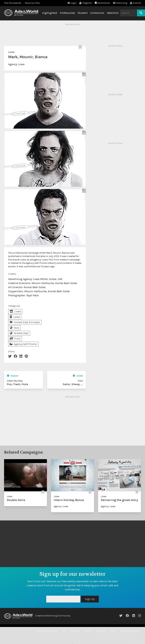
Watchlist (113, 13)
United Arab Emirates (25, 322)
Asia (14, 328)
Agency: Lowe (61, 506)
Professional (67, 13)
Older (78, 376)
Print (15, 339)
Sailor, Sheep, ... (73, 384)
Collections (97, 13)
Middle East (19, 333)
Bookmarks (103, 3)
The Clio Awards (13, 3)
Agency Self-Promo (23, 344)
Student (83, 13)
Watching (120, 3)
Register (86, 3)
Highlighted (50, 13)
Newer (13, 376)
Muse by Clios (32, 3)
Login (72, 3)
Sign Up (90, 599)
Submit (135, 3)
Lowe (11, 52)
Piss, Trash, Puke (18, 384)
